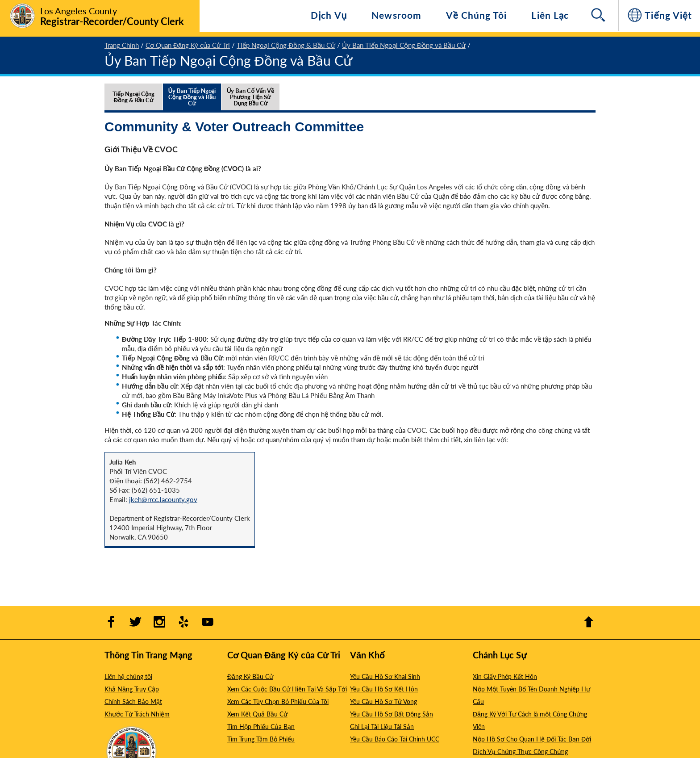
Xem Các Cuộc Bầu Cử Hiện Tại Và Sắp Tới (287, 689)
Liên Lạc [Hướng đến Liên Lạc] (550, 15)
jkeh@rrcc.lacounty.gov (163, 499)
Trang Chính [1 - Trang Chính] (122, 45)
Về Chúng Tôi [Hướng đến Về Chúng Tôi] (477, 15)
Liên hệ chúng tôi (128, 676)
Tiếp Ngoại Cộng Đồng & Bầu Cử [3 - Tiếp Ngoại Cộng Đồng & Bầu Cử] (286, 45)
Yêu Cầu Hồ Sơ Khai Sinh (385, 676)
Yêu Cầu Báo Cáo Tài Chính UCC (395, 739)
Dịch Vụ (329, 15)
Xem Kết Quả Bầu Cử (257, 714)
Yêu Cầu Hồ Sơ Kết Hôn (384, 689)
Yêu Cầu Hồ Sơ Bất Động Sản (392, 714)
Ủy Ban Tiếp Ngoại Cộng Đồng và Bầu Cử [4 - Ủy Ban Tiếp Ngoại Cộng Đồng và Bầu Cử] (404, 45)
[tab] (133, 106)
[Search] (599, 16)
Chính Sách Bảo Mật (133, 701)
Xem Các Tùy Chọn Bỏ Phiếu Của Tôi (278, 701)
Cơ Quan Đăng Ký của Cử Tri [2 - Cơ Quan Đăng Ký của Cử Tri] (188, 45)
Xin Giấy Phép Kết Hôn (505, 676)
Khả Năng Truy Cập (132, 689)
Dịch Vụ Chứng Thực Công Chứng (520, 751)
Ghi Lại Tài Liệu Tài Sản (382, 726)
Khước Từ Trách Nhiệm (137, 714)
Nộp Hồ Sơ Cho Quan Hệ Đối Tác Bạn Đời (532, 739)
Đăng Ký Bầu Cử (250, 676)
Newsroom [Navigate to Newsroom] (396, 15)
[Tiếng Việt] (659, 16)
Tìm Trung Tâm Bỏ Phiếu (261, 739)
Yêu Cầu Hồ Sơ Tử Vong (383, 701)
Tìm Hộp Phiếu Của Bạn (261, 726)
